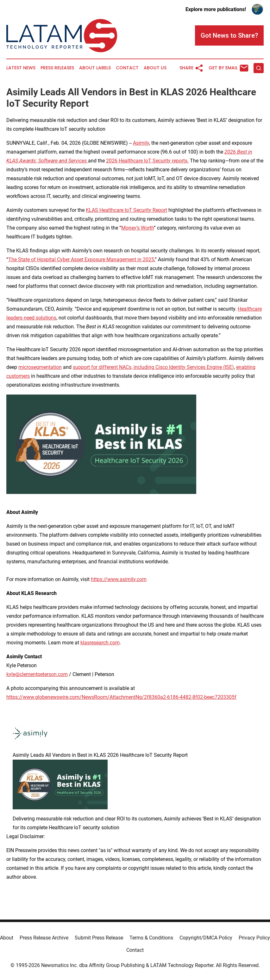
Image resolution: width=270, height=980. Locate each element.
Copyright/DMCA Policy (206, 938)
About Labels (95, 68)
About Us (155, 68)
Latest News (21, 68)
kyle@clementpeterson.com (37, 674)
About (7, 938)
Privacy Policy (254, 938)
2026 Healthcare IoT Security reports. (147, 161)
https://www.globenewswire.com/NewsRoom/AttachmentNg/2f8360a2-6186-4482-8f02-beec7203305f (121, 697)
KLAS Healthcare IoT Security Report (126, 210)
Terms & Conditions (151, 938)
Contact (127, 68)
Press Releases (57, 68)
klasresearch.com (100, 643)
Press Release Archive (44, 938)
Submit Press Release (99, 938)
